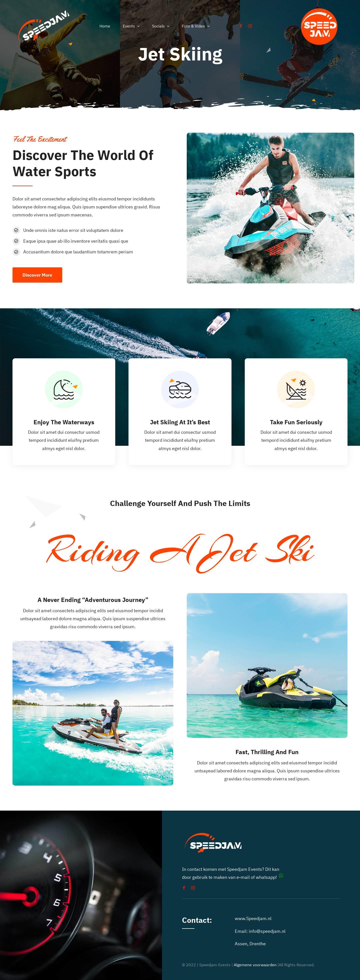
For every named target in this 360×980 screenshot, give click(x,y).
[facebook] (241, 26)
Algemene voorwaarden (255, 965)
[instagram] (250, 26)
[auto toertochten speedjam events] (319, 6)
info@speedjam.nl (267, 931)
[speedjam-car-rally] (44, 10)
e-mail (243, 877)
